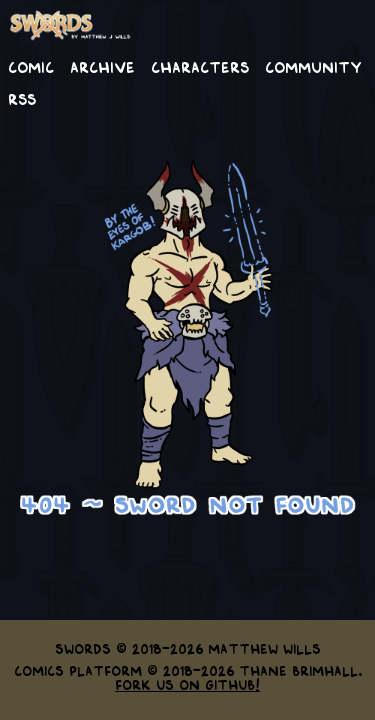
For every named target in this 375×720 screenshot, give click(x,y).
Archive (102, 66)
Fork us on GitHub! (187, 684)
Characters (200, 66)
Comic (31, 66)
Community (313, 66)
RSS (22, 98)
